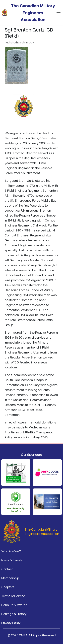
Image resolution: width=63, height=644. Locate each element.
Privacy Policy (11, 623)
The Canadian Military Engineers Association (33, 12)
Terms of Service (13, 596)
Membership (10, 578)
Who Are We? (11, 551)
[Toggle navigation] (59, 12)
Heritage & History (14, 614)
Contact (7, 569)
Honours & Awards (14, 605)
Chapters (8, 587)
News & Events (12, 560)
